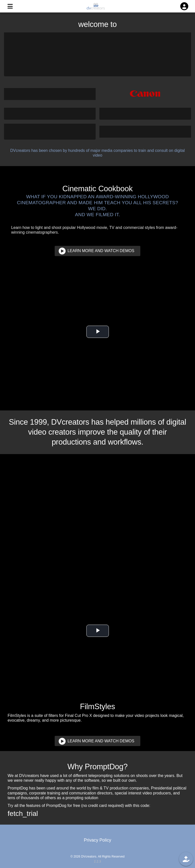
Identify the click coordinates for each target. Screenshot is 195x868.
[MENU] (10, 6)
